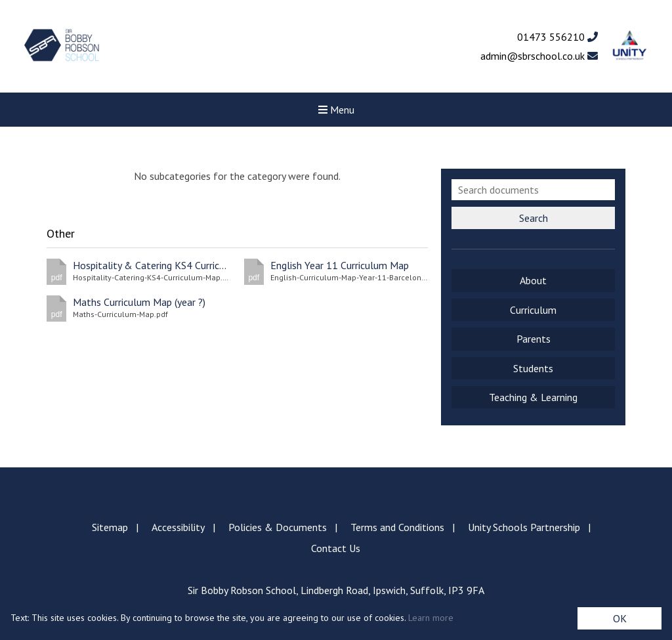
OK (620, 618)
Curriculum (533, 310)
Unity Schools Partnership (524, 527)
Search (534, 218)
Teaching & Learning (533, 397)
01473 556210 (557, 37)
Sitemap (110, 527)
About (533, 280)
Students (533, 368)
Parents (534, 339)
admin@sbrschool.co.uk (539, 56)
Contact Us (336, 548)
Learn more (431, 618)
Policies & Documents (278, 527)
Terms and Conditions (397, 527)
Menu (336, 110)
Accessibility (178, 527)
